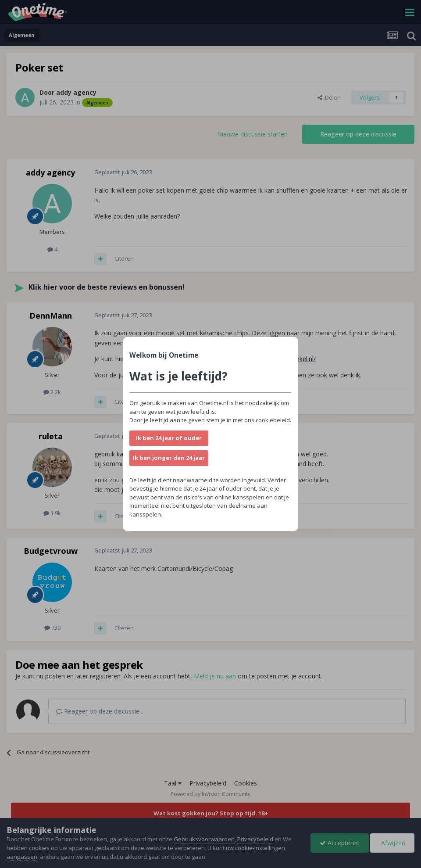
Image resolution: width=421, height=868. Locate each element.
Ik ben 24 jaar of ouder (169, 438)
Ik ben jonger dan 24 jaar (169, 458)
